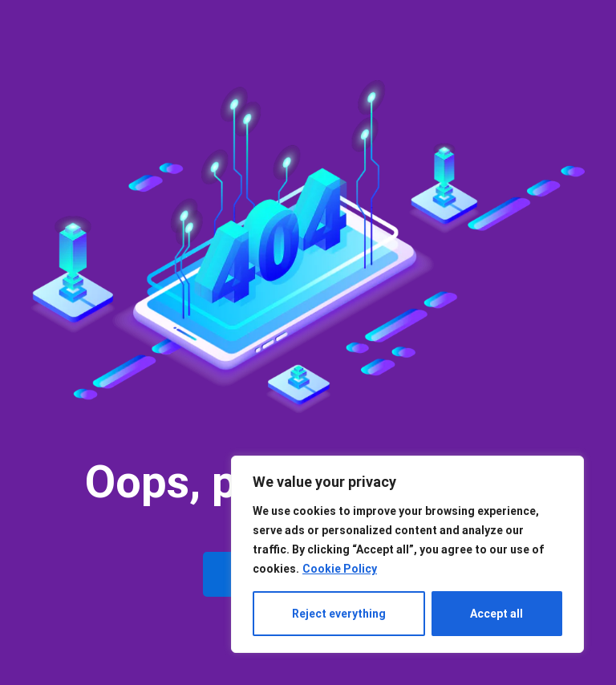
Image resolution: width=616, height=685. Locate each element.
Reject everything (339, 614)
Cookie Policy (340, 569)
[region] (407, 554)
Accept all (496, 614)
